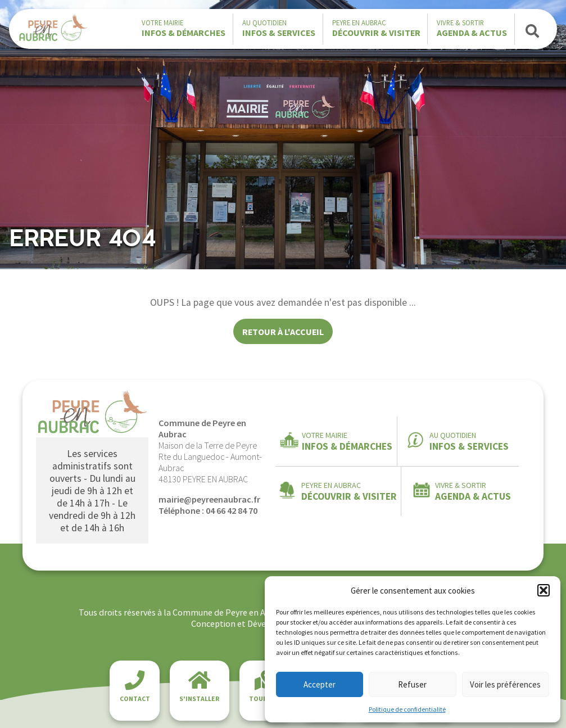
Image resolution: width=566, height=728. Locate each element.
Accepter (320, 684)
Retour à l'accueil (283, 332)
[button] (544, 590)
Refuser (412, 684)
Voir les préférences (505, 684)
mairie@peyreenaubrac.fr (209, 499)
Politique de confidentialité (407, 709)
